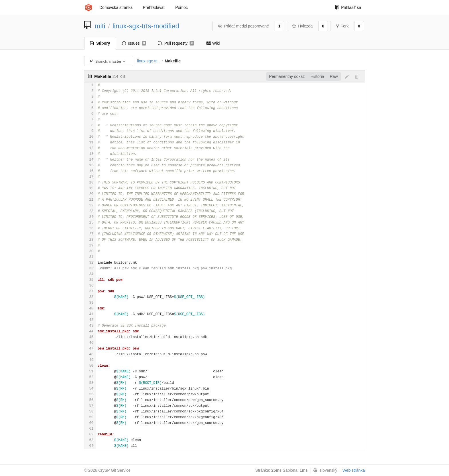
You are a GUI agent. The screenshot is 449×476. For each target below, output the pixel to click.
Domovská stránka (116, 7)
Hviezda (302, 26)
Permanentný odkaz (287, 76)
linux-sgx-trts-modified (146, 26)
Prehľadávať (154, 7)
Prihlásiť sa (348, 7)
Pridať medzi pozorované (243, 26)
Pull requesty (176, 43)
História (317, 76)
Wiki (213, 43)
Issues (134, 43)
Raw (334, 76)
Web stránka (354, 470)
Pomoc (182, 7)
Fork (342, 26)
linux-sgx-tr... (148, 61)
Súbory (100, 43)
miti (100, 26)
